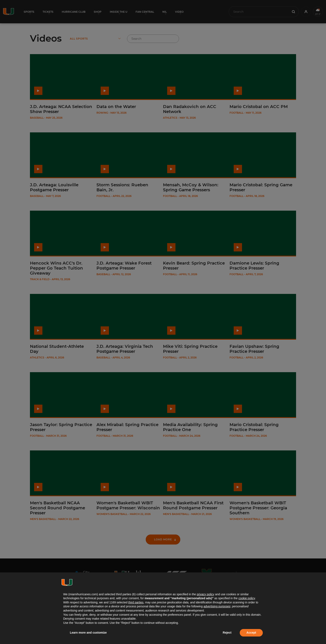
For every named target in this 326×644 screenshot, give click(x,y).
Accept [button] (251, 633)
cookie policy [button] (247, 598)
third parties (136, 602)
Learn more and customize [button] (88, 633)
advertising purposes (217, 606)
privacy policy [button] (205, 594)
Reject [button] (227, 633)
